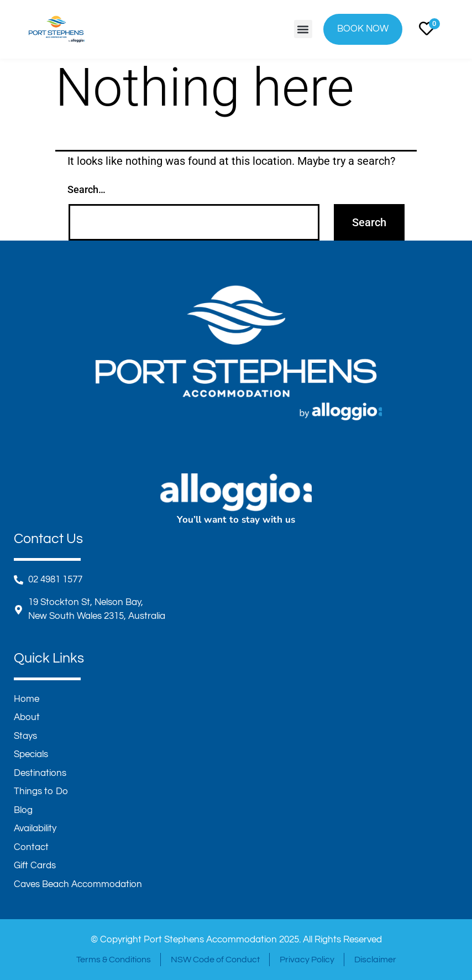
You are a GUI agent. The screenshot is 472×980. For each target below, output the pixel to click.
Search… (86, 189)
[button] (303, 29)
